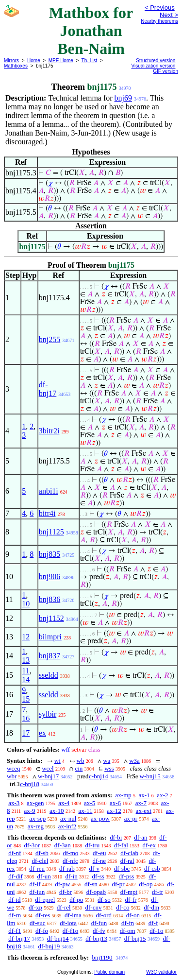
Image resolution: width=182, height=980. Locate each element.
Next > (169, 15)
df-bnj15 (135, 938)
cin (79, 768)
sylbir (48, 714)
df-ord (104, 915)
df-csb (152, 868)
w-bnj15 (150, 776)
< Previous (160, 8)
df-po (76, 900)
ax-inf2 (67, 826)
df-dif (16, 876)
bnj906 (50, 576)
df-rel (64, 907)
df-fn (128, 923)
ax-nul (68, 818)
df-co (123, 907)
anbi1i (49, 491)
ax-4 (64, 803)
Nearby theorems (159, 21)
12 (26, 637)
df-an (141, 837)
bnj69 (123, 98)
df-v (94, 868)
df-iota (68, 923)
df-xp (35, 907)
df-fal (121, 845)
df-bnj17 (48, 389)
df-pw (62, 884)
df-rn (15, 915)
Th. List (90, 60)
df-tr (157, 892)
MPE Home (61, 60)
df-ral (127, 861)
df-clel (40, 861)
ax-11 (85, 811)
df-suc (38, 923)
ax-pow (100, 818)
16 (26, 718)
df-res (43, 915)
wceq (13, 768)
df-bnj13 (96, 938)
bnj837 (50, 656)
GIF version (165, 71)
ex (42, 733)
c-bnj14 (99, 776)
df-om (128, 931)
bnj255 (50, 339)
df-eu (99, 853)
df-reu (37, 868)
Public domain (109, 972)
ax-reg (36, 826)
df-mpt (129, 892)
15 (26, 699)
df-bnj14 (58, 938)
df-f (153, 923)
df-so (104, 900)
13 (26, 660)
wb (81, 761)
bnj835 (50, 554)
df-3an (63, 845)
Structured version (156, 60)
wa (107, 761)
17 (26, 733)
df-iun (37, 892)
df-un (44, 876)
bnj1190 (102, 957)
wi (58, 761)
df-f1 (15, 931)
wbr (12, 776)
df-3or (32, 845)
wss (109, 768)
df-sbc (122, 868)
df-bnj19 (49, 946)
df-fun (99, 923)
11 (25, 671)
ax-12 (114, 811)
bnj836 (50, 599)
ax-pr (131, 818)
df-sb (42, 853)
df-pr (118, 884)
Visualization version (153, 66)
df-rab (67, 868)
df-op (146, 884)
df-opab (96, 892)
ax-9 (30, 811)
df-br (66, 892)
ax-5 (90, 803)
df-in (72, 876)
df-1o (156, 931)
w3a (134, 761)
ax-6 (115, 803)
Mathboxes (16, 66)
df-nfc (70, 861)
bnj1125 (51, 532)
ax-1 (144, 795)
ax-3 (14, 803)
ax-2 (162, 795)
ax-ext (144, 811)
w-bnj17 (48, 776)
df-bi (116, 837)
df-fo (42, 931)
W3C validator (161, 972)
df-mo (70, 853)
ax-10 (57, 811)
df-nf (15, 853)
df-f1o (71, 931)
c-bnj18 (30, 784)
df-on (133, 915)
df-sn (91, 884)
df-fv (99, 931)
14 (26, 679)
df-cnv (93, 907)
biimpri (50, 637)
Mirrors (11, 60)
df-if (35, 884)
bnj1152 (51, 618)
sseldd (49, 675)
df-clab (129, 853)
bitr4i (47, 513)
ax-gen (35, 803)
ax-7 (141, 803)
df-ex (149, 845)
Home (34, 60)
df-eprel (45, 900)
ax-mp (124, 795)
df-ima (73, 915)
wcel (48, 768)
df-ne (99, 861)
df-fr (131, 900)
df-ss (98, 876)
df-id (14, 900)
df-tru (93, 845)
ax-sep (37, 818)
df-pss (127, 876)
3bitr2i (49, 431)
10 (26, 604)
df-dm (151, 907)
